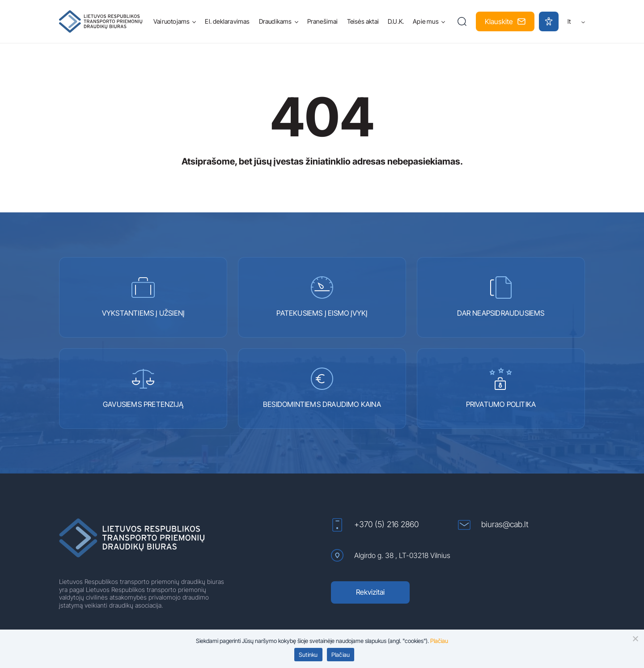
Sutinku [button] (308, 655)
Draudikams (275, 21)
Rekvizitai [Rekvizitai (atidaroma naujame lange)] (370, 592)
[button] (462, 21)
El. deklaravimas (227, 21)
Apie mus (426, 21)
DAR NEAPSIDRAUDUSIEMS (501, 297)
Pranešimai (323, 21)
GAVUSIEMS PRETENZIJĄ (143, 388)
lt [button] (576, 21)
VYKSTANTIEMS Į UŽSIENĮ (143, 297)
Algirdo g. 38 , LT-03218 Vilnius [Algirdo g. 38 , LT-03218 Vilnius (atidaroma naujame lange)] (391, 555)
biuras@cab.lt (493, 525)
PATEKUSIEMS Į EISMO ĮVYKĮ (322, 297)
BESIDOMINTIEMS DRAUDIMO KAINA (322, 388)
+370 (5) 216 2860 (375, 525)
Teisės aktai (363, 21)
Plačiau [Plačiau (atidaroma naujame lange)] (439, 641)
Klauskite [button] (505, 21)
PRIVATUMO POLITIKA (501, 388)
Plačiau (341, 655)
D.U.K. (396, 21)
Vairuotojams (172, 21)
